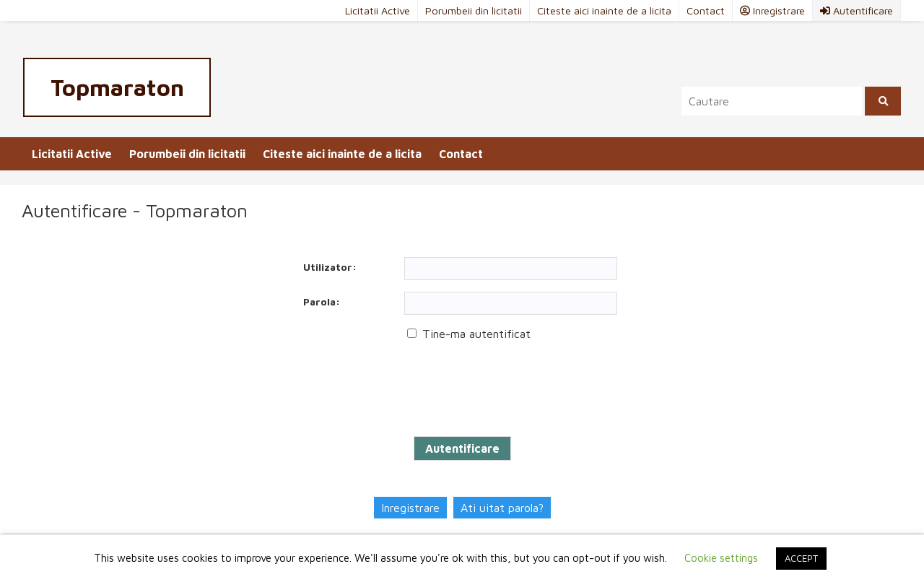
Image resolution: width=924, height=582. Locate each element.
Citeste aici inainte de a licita (604, 10)
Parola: (322, 301)
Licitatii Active (378, 10)
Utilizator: (330, 267)
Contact (706, 10)
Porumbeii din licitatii (474, 10)
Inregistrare (410, 508)
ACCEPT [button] (801, 558)
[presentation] (398, 389)
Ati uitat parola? (502, 508)
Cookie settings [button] (721, 558)
